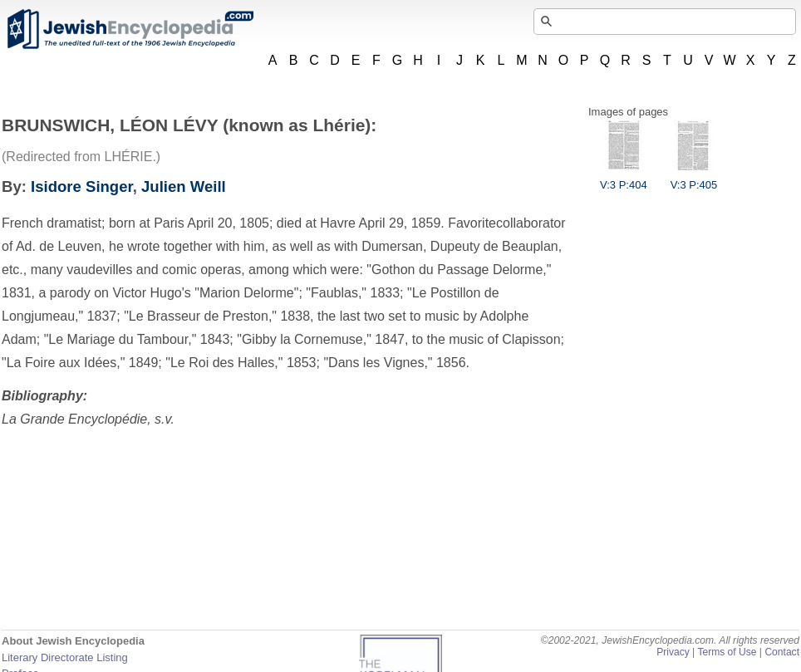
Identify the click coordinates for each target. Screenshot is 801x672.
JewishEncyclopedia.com (130, 29)
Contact (782, 652)
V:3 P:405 (694, 179)
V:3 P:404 (624, 179)
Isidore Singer (82, 186)
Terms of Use (727, 652)
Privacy (673, 652)
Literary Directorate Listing (65, 657)
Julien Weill (184, 186)
